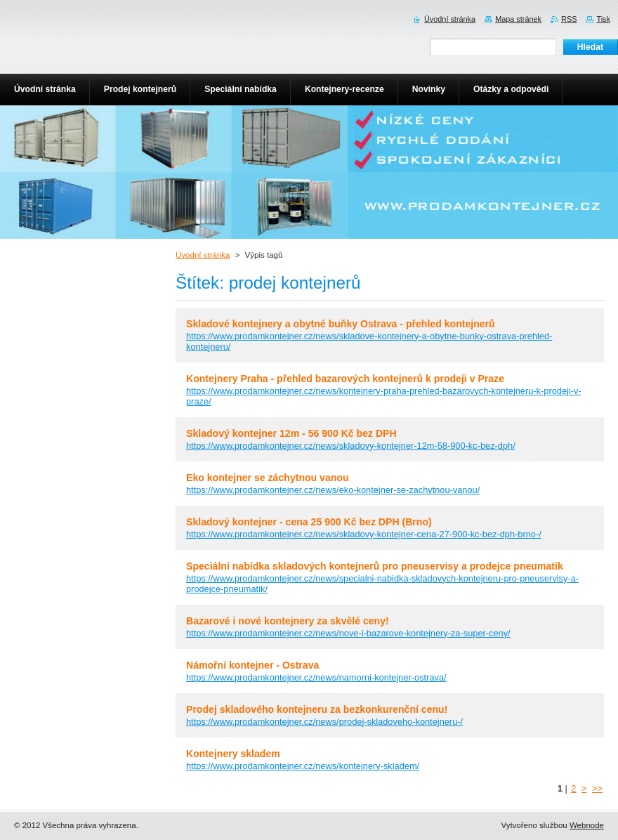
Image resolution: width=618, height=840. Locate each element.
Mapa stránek (518, 19)
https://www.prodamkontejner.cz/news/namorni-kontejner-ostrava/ (316, 677)
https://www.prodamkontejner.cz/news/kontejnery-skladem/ (303, 766)
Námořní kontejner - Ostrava (252, 665)
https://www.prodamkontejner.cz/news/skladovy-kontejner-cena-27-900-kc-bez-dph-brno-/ (364, 534)
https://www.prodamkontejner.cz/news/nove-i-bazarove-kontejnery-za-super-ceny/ (348, 633)
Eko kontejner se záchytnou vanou (268, 478)
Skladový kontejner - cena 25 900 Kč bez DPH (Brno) (309, 522)
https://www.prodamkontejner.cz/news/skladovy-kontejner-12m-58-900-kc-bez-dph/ (351, 446)
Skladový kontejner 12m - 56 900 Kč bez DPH (291, 433)
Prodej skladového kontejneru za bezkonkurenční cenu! (317, 709)
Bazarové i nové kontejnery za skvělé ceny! (288, 621)
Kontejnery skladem (233, 754)
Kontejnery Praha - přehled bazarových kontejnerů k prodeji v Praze (345, 379)
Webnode (587, 825)
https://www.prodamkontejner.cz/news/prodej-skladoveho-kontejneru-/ (324, 722)
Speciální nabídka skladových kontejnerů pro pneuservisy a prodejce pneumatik (375, 566)
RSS (569, 19)
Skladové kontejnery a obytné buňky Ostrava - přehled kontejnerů (341, 324)
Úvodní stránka (203, 255)
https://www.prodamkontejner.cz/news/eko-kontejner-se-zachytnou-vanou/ (333, 490)
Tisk (603, 19)
